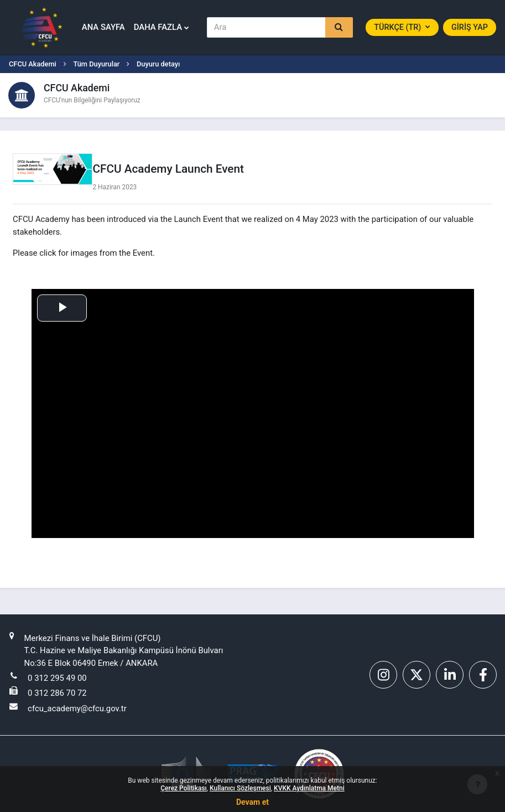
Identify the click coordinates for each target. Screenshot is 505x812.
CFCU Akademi (33, 64)
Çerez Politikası (183, 788)
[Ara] (266, 27)
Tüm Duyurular (96, 64)
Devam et (252, 802)
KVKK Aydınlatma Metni (309, 788)
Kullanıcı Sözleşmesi (240, 788)
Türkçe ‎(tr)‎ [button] (399, 27)
